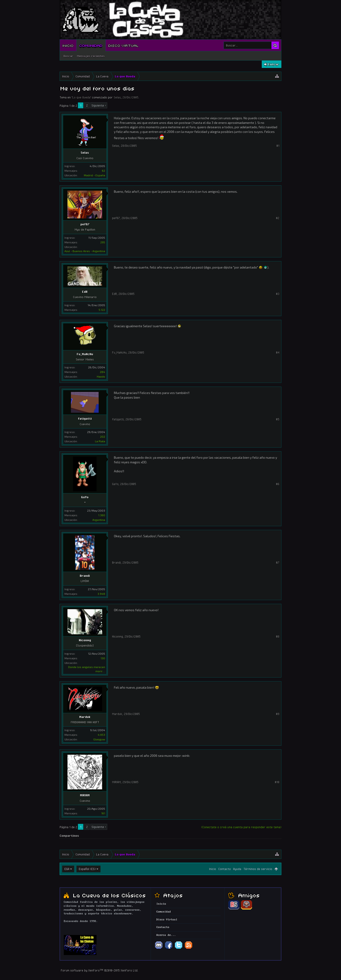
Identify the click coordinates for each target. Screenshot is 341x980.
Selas (117, 97)
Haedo (101, 376)
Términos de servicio (258, 869)
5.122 (102, 310)
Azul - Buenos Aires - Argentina (85, 251)
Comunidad (91, 45)
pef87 (85, 224)
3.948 (101, 594)
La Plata (100, 441)
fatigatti (85, 418)
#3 (278, 294)
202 (103, 437)
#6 (278, 484)
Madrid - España (94, 175)
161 (103, 813)
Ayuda (237, 869)
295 (103, 242)
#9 (278, 714)
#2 (278, 218)
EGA (67, 869)
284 (102, 372)
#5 (278, 419)
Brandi (85, 576)
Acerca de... (166, 935)
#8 (278, 636)
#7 (278, 562)
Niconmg (85, 640)
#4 (278, 352)
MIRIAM (85, 795)
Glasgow (99, 739)
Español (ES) (87, 869)
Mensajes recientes (91, 56)
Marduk (85, 717)
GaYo (85, 497)
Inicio (68, 45)
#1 (278, 146)
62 (104, 171)
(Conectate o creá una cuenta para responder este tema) (241, 827)
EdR (85, 292)
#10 (277, 782)
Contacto (225, 869)
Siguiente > (99, 105)
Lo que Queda (81, 97)
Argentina (99, 520)
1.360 (102, 515)
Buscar (68, 56)
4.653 (101, 735)
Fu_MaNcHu (85, 354)
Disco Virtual (124, 45)
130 (103, 658)
